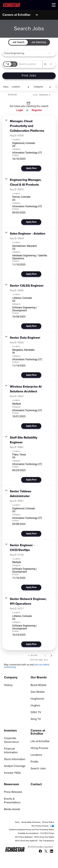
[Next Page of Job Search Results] (51, 656)
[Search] (29, 76)
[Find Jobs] (29, 76)
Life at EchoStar (40, 741)
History (8, 685)
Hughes (35, 706)
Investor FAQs (12, 773)
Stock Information (15, 759)
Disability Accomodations (28, 833)
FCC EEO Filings (47, 833)
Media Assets (12, 809)
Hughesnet (37, 699)
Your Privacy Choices (40, 826)
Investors (10, 731)
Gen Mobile (38, 692)
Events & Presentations (12, 801)
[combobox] (25, 53)
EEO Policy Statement (24, 837)
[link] (29, 145)
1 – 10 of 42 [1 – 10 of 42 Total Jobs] (33, 656)
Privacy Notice (48, 822)
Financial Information (11, 751)
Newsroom (12, 784)
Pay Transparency (47, 841)
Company (11, 677)
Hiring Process (39, 748)
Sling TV (36, 719)
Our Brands (39, 677)
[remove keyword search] (49, 53)
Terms (17, 822)
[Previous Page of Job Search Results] (45, 656)
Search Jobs (38, 769)
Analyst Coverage (15, 766)
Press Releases (13, 792)
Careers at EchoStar (16, 15)
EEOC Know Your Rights (44, 837)
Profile (34, 762)
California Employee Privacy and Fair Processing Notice (31, 830)
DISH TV (36, 712)
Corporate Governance (11, 740)
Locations (36, 755)
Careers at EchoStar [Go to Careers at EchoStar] (38, 732)
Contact (36, 784)
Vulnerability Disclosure (31, 822)
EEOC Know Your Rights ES (26, 841)
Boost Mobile (39, 685)
